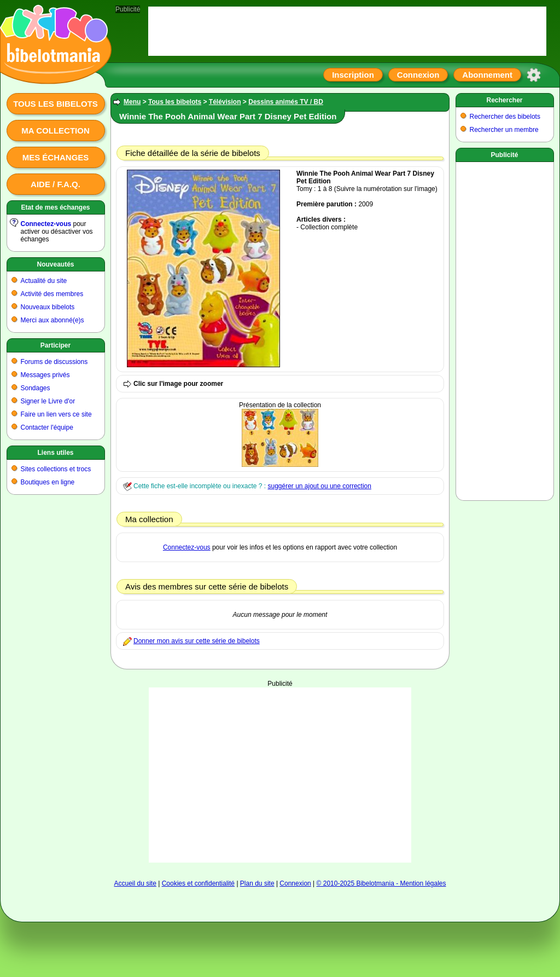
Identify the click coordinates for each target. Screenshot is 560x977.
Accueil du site (135, 883)
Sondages (36, 388)
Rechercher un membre (504, 130)
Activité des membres (52, 294)
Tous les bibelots (56, 104)
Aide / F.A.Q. (56, 184)
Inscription (353, 75)
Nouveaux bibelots (48, 307)
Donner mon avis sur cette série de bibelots (197, 641)
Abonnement (487, 75)
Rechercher (504, 100)
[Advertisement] (505, 329)
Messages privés (45, 375)
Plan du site (257, 883)
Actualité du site (44, 281)
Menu (132, 102)
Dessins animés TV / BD (286, 102)
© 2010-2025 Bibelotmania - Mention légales (381, 883)
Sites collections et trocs (56, 469)
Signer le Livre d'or (48, 401)
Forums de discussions (54, 362)
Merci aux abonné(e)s (52, 320)
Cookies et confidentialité (198, 883)
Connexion (418, 75)
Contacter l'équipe (47, 427)
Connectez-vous (46, 224)
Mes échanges (56, 157)
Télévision (225, 102)
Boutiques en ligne (48, 482)
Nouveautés (55, 264)
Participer (56, 345)
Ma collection (55, 131)
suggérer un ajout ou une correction (319, 486)
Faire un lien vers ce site (56, 414)
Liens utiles (55, 453)
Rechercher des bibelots (505, 117)
